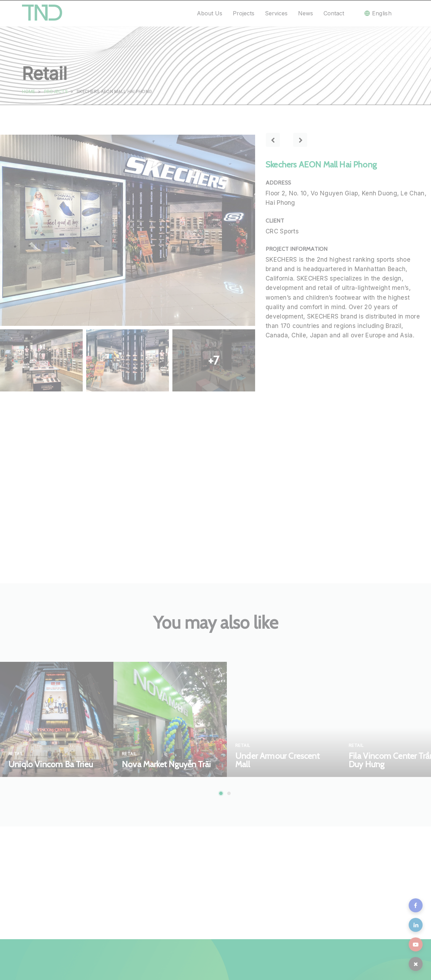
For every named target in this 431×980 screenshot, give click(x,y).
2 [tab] (229, 793)
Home (29, 92)
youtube (416, 944)
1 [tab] (221, 793)
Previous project (273, 140)
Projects (244, 13)
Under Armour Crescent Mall (277, 760)
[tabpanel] (57, 719)
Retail (16, 754)
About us (210, 13)
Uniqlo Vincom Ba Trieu (51, 764)
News (306, 13)
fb (416, 905)
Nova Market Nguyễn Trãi (166, 764)
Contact (334, 13)
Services (276, 13)
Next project (300, 140)
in (416, 925)
